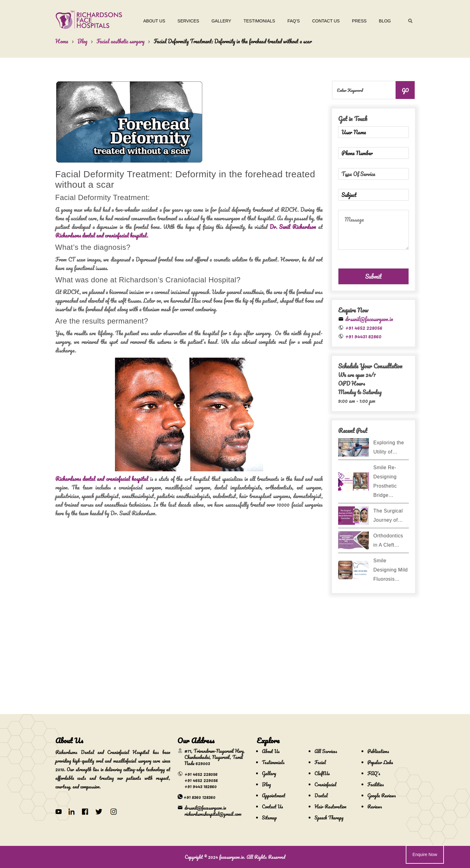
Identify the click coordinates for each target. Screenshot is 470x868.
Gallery (218, 21)
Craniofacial (325, 784)
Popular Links (380, 762)
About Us (151, 21)
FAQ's (374, 773)
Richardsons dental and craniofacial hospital (102, 479)
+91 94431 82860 (363, 336)
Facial (320, 762)
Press (356, 21)
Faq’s (290, 21)
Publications (378, 751)
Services (185, 21)
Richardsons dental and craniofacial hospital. (102, 235)
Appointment (274, 795)
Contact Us (323, 21)
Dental (321, 795)
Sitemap (269, 818)
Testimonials (256, 21)
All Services (326, 751)
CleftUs (322, 773)
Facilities (376, 784)
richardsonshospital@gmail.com (213, 814)
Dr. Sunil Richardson (293, 227)
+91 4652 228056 (364, 328)
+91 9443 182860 (201, 786)
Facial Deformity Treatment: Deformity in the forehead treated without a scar (233, 41)
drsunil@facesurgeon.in (369, 319)
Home (62, 41)
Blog (382, 21)
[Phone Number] (373, 153)
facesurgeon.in (232, 857)
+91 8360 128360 (199, 797)
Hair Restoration (330, 807)
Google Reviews (382, 795)
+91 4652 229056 (201, 780)
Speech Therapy (329, 818)
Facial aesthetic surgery (120, 41)
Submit (373, 276)
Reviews (375, 807)
